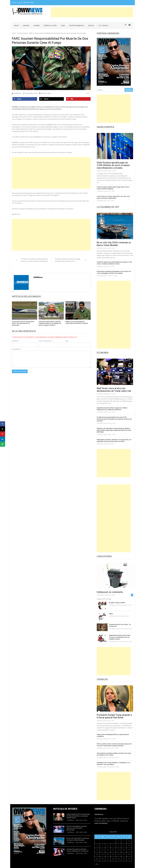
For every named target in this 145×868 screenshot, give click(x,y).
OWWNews (17, 93)
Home (14, 33)
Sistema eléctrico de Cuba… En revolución (119, 621)
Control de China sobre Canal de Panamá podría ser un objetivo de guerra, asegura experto (50, 323)
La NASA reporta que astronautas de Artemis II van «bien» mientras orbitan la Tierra (114, 263)
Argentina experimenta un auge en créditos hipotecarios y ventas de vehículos (111, 409)
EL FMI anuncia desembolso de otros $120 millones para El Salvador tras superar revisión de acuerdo (114, 418)
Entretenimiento (77, 25)
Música (91, 25)
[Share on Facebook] (25, 99)
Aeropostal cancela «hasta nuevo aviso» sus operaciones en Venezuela (23, 323)
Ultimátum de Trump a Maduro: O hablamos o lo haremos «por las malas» (113, 759)
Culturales (103, 25)
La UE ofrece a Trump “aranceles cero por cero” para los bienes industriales (115, 197)
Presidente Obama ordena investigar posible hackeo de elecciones (68, 260)
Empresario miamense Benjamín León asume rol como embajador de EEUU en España (113, 272)
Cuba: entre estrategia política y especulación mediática (112, 731)
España (36, 25)
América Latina (50, 25)
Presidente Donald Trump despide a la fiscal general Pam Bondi (114, 712)
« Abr (97, 859)
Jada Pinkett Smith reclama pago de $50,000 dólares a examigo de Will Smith (78, 811)
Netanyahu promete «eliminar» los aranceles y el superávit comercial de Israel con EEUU (113, 436)
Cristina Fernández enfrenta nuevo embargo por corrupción (77, 844)
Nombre (15, 341)
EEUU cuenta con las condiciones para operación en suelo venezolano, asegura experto (114, 740)
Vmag (61, 866)
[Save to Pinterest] (78, 99)
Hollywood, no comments (110, 588)
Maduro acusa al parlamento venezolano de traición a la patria (77, 322)
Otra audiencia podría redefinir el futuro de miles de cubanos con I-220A (114, 750)
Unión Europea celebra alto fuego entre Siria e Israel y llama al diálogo (114, 188)
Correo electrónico (46, 341)
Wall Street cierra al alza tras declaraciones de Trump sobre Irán (115, 390)
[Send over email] (3, 444)
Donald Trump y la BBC (117, 598)
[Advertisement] (92, 12)
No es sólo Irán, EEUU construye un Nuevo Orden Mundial (115, 244)
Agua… (111, 609)
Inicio (16, 25)
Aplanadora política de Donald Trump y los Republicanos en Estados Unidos (119, 633)
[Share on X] (52, 99)
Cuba (63, 25)
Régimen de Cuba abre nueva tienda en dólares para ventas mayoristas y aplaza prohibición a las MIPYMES (115, 427)
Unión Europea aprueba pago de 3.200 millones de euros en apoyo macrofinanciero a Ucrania (114, 165)
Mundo (26, 25)
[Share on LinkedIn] (3, 439)
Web (67, 341)
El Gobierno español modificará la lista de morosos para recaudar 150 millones (34, 260)
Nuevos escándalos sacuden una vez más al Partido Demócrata (78, 822)
